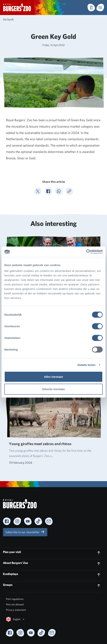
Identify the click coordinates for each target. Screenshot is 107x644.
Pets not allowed (15, 604)
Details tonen (86, 365)
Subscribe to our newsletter (25, 532)
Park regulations (15, 599)
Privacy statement (16, 610)
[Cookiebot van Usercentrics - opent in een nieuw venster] (86, 252)
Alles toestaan (53, 377)
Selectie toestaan (54, 389)
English (16, 619)
